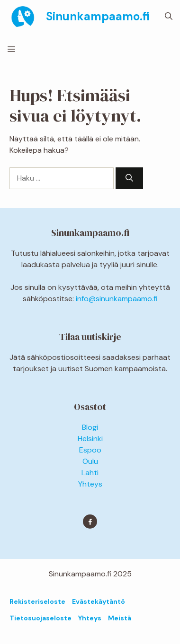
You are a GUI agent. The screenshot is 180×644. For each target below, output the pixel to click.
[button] (169, 17)
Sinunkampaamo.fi (98, 16)
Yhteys (90, 484)
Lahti (90, 473)
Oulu (90, 461)
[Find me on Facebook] (90, 522)
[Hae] (129, 178)
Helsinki (90, 439)
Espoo (90, 450)
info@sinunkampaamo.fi (117, 299)
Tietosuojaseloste (40, 618)
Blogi (90, 427)
